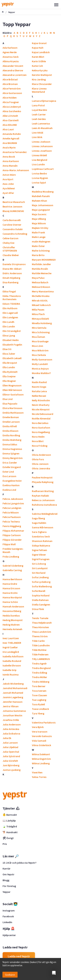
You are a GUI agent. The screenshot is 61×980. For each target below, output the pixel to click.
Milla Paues (38, 310)
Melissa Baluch (40, 282)
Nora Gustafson (41, 428)
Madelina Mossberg (43, 192)
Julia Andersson (12, 724)
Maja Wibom (39, 223)
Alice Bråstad (10, 79)
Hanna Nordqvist (12, 597)
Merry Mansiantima (43, 291)
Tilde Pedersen (40, 654)
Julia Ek (7, 738)
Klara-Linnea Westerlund (39, 90)
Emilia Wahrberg (12, 440)
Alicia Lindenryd (12, 107)
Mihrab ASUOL (40, 300)
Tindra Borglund (41, 668)
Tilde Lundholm (41, 645)
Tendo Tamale (40, 618)
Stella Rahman (40, 600)
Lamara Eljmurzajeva (44, 101)
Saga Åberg (38, 518)
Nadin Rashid (39, 382)
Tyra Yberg (38, 713)
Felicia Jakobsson (13, 499)
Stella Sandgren (41, 604)
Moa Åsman (38, 337)
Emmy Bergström (13, 458)
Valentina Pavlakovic (44, 722)
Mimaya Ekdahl (40, 319)
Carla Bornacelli (12, 220)
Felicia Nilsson (11, 512)
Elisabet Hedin (11, 340)
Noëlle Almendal (41, 418)
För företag (9, 886)
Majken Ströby (40, 228)
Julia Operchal (11, 752)
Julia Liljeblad (10, 747)
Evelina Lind (9, 490)
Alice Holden (10, 98)
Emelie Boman (11, 417)
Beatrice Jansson (12, 206)
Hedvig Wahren (11, 625)
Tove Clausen (39, 695)
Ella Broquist (10, 363)
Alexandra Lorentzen (15, 75)
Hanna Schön (10, 602)
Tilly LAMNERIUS (41, 659)
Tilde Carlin (38, 641)
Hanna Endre (10, 584)
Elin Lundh (8, 322)
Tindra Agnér (39, 663)
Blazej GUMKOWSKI (13, 211)
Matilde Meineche (42, 273)
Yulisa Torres (39, 777)
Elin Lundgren (10, 317)
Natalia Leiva (39, 391)
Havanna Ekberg (12, 611)
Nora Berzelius (40, 423)
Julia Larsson (10, 743)
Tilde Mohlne (39, 650)
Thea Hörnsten (40, 627)
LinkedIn (7, 922)
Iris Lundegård (11, 652)
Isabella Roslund (12, 661)
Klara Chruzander (42, 84)
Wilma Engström (41, 759)
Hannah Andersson (13, 606)
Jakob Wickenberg (13, 684)
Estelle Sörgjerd (12, 467)
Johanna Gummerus (14, 711)
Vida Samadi (39, 741)
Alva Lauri (8, 129)
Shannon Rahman (42, 541)
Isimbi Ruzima (11, 675)
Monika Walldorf (41, 373)
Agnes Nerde (10, 52)
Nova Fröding (40, 446)
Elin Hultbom (10, 308)
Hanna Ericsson (11, 588)
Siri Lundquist (40, 568)
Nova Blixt (38, 441)
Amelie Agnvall (11, 138)
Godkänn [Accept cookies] (10, 975)
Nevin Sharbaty (41, 405)
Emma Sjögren (11, 453)
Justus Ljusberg (12, 770)
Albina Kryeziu (11, 61)
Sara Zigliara (39, 532)
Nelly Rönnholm (41, 400)
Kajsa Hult (38, 48)
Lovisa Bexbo (39, 173)
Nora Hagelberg (41, 432)
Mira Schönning (41, 332)
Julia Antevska (11, 729)
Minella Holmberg (42, 323)
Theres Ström (40, 636)
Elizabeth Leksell (12, 358)
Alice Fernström (12, 88)
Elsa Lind (8, 399)
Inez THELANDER (12, 643)
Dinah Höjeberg (11, 278)
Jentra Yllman (11, 706)
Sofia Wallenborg (42, 586)
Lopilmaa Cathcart (43, 169)
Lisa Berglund (40, 160)
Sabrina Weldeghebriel (45, 514)
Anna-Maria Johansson (16, 170)
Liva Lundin (38, 164)
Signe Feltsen (39, 550)
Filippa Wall (9, 544)
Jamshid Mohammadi (15, 688)
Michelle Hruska (41, 296)
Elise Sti (7, 349)
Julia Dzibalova (11, 734)
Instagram (9, 910)
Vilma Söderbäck (41, 745)
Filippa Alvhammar (13, 531)
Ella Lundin (9, 367)
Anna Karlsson (11, 161)
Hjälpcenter (9, 935)
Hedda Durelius (11, 616)
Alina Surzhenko (12, 111)
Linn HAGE (38, 133)
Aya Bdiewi (9, 188)
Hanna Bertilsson (12, 579)
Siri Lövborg (39, 564)
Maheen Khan (39, 201)
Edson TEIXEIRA (11, 304)
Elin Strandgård (12, 331)
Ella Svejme (9, 376)
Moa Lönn (37, 346)
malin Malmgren (41, 241)
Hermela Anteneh (12, 629)
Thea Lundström (41, 632)
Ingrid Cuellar (10, 647)
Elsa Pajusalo (10, 404)
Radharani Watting (43, 491)
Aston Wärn (9, 175)
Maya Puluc (38, 278)
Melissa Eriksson (41, 287)
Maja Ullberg (39, 219)
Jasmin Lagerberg (13, 697)
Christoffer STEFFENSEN (10, 249)
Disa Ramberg (10, 282)
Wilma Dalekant (41, 754)
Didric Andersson (12, 273)
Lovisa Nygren (40, 178)
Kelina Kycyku (40, 70)
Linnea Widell (39, 155)
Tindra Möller (39, 677)
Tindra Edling (39, 673)
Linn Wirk (37, 137)
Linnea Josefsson (42, 151)
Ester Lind (8, 472)
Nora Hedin (38, 437)
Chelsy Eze (8, 243)
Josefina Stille (11, 720)
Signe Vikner (39, 555)
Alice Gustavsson (12, 93)
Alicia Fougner (11, 102)
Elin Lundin (9, 326)
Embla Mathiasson (13, 413)
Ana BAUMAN (10, 143)
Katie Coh (37, 66)
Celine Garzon (10, 238)
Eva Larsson (9, 476)
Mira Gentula (39, 328)
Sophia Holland (41, 595)
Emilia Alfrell (10, 426)
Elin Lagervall (10, 313)
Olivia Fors (38, 459)
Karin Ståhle (39, 61)
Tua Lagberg (39, 700)
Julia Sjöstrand (11, 756)
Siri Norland (39, 573)
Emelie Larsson (11, 422)
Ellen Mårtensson (12, 390)
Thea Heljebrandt (42, 623)
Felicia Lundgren (12, 508)
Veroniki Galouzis (42, 736)
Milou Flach (38, 314)
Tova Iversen (39, 691)
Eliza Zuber (9, 354)
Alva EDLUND (10, 125)
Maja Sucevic (39, 214)
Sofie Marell (39, 591)
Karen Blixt (38, 57)
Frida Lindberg (11, 557)
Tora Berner (39, 686)
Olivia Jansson (40, 464)
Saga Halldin (39, 523)
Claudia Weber (11, 255)
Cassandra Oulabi (13, 229)
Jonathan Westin (12, 715)
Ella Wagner (9, 381)
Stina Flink (38, 609)
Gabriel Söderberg (13, 566)
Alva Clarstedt (11, 120)
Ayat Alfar (8, 193)
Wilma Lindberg (41, 763)
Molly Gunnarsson (42, 359)
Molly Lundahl (40, 364)
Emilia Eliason (10, 431)
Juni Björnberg (11, 765)
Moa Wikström (40, 350)
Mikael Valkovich (41, 305)
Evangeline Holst (12, 481)
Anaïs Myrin (9, 147)
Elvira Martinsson (12, 408)
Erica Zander (10, 463)
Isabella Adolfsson (13, 656)
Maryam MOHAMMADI (44, 260)
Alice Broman (10, 84)
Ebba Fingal (9, 291)
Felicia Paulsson (12, 517)
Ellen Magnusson (12, 385)
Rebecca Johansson (43, 500)
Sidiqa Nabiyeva (41, 546)
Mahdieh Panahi (41, 196)
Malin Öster (38, 246)
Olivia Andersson (41, 455)
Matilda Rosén (40, 269)
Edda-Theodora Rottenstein (12, 298)
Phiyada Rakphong (43, 482)
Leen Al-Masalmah (42, 128)
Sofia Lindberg (40, 577)
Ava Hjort (8, 179)
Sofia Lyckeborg (41, 582)
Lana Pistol (38, 105)
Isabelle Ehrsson (12, 665)
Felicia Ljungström (13, 503)
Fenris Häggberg (12, 526)
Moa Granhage (40, 341)
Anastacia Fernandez (15, 152)
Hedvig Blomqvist (13, 620)
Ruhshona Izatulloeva (44, 505)
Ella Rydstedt (10, 372)
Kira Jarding (39, 79)
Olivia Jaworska (41, 468)
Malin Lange (39, 237)
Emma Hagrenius (12, 449)
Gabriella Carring (12, 570)
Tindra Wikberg (41, 682)
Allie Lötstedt (10, 116)
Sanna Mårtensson (43, 527)
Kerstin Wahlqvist (42, 75)
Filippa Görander (12, 540)
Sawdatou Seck (41, 536)
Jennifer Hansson (13, 702)
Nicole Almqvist (41, 409)
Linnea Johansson (42, 146)
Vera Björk (38, 727)
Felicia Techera (11, 522)
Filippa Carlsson (12, 535)
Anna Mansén (10, 166)
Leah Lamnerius (41, 123)
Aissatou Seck (11, 57)
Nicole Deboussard (43, 414)
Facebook (8, 916)
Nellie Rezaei (39, 396)
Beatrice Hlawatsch (14, 202)
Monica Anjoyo (40, 369)
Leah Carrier (39, 114)
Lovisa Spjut (39, 182)
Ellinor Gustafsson (13, 394)
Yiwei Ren (37, 772)
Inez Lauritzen (11, 638)
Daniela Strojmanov (14, 264)
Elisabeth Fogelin (12, 345)
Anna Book (9, 157)
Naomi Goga (39, 387)
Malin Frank (38, 232)
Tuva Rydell (38, 704)
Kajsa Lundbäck (41, 52)
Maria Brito (38, 255)
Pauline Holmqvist (42, 477)
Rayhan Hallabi (40, 496)
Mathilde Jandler (41, 264)
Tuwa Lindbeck (40, 709)
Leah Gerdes (39, 119)
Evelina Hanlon (11, 485)
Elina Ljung (9, 335)
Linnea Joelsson (41, 142)
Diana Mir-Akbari (12, 269)
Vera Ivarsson (40, 732)
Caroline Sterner (12, 225)
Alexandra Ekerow (13, 70)
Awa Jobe (8, 184)
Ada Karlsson (10, 48)
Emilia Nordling (11, 435)
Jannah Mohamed (13, 693)
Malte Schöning (41, 251)
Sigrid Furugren (41, 559)
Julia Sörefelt (10, 761)
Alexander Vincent (13, 66)
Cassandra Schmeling (15, 234)
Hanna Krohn (10, 593)
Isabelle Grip (10, 670)
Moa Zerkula (39, 355)
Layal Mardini (39, 110)
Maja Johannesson (43, 205)
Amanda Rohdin (12, 134)
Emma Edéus (10, 444)
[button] (54, 973)
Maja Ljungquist (41, 210)
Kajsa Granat (39, 43)
